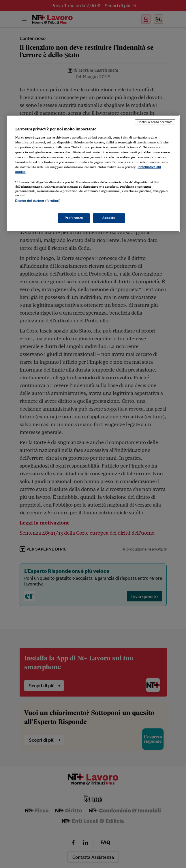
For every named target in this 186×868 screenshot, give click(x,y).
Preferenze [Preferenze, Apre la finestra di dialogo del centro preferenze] (74, 218)
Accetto (109, 218)
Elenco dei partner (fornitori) (38, 201)
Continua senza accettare (155, 122)
